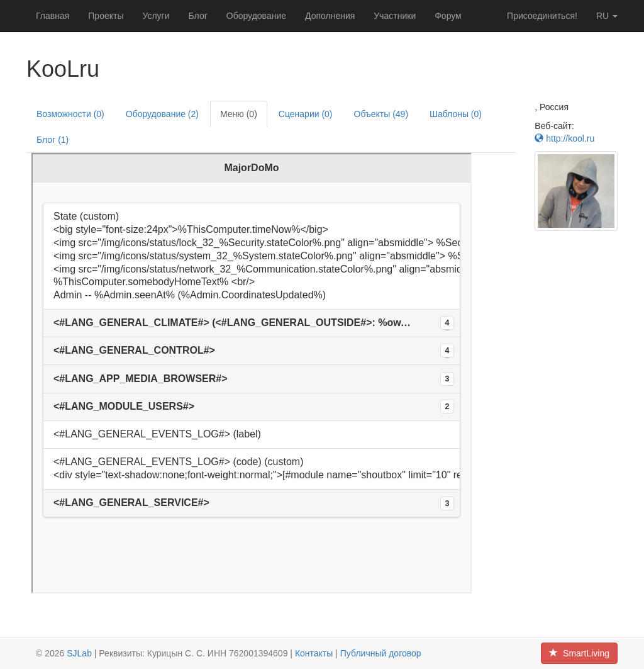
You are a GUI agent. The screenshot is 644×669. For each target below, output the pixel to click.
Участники (395, 16)
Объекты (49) (381, 114)
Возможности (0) (70, 114)
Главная (53, 16)
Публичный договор (381, 653)
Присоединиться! (542, 16)
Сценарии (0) (306, 114)
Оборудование (256, 16)
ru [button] (607, 16)
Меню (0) (239, 114)
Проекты (106, 16)
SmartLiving (579, 653)
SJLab (79, 653)
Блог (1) (53, 140)
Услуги (156, 16)
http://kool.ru (564, 138)
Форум (448, 16)
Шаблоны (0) (456, 114)
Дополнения (330, 16)
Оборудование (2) (162, 114)
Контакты (314, 653)
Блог (198, 16)
